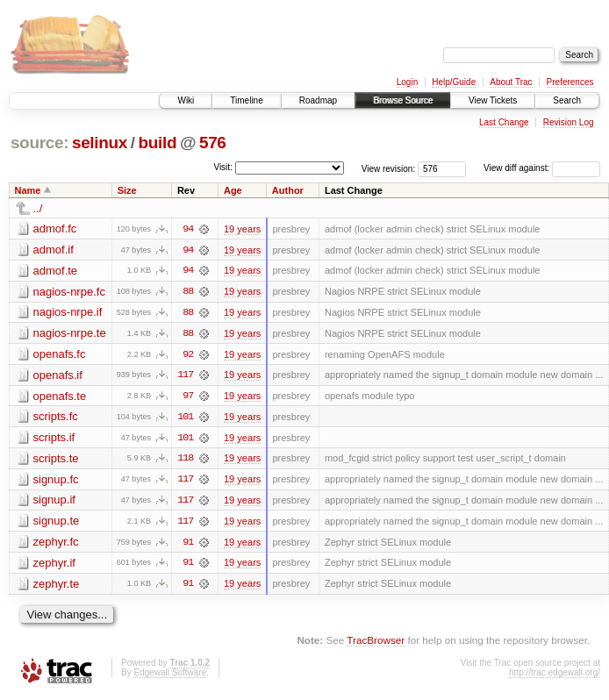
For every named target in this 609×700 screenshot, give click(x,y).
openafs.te (60, 397)
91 (188, 545)
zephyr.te (57, 586)
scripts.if (54, 439)
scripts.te (56, 460)
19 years (242, 229)
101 (185, 418)
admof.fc (55, 229)
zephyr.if (54, 565)
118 (185, 461)
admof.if (54, 250)
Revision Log (569, 122)
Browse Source (403, 100)
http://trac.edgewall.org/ (555, 676)
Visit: (223, 167)
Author (288, 190)
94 (188, 229)
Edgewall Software (170, 676)
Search (567, 100)
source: (39, 143)
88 (188, 292)
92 (188, 355)
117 (185, 376)
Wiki (186, 100)
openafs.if (58, 376)
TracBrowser (376, 643)
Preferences (570, 82)
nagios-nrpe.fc (69, 292)
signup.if (54, 502)
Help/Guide (454, 82)
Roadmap (318, 100)
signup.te (57, 523)
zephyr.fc (56, 544)
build (158, 143)
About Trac (511, 82)
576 (213, 143)
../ (38, 208)
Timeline (246, 100)
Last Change (504, 122)
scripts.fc (56, 418)
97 (188, 397)
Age (233, 190)
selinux (100, 143)
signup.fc (56, 481)
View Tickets (493, 100)
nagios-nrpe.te (70, 334)
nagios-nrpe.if (68, 313)
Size (127, 190)
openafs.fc (60, 355)
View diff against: (542, 168)
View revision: (389, 168)
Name (28, 190)
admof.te (56, 271)
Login (407, 82)
